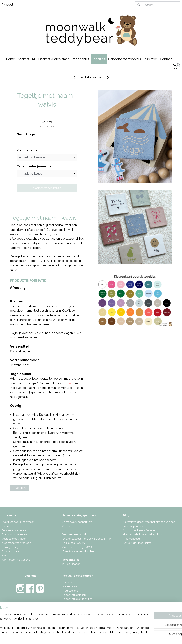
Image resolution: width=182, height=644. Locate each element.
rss (88, 637)
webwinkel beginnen (102, 637)
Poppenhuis (80, 59)
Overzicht (20, 488)
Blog (5, 555)
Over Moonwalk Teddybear (18, 522)
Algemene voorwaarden (16, 543)
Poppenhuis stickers (74, 595)
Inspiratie (150, 59)
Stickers (24, 59)
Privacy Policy (10, 547)
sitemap (80, 637)
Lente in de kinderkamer (138, 543)
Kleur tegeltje (27, 150)
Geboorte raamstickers (124, 59)
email (34, 337)
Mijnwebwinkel (136, 637)
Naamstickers (71, 586)
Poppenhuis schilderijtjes (77, 599)
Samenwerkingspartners (77, 522)
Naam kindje (26, 134)
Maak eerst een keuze (47, 188)
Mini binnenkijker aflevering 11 (141, 530)
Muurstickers (70, 591)
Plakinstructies (11, 551)
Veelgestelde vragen (14, 539)
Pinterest (7, 5)
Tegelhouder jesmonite (34, 166)
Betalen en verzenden (15, 530)
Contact (166, 59)
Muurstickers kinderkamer (50, 59)
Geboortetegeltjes (73, 607)
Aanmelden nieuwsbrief (16, 560)
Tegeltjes (99, 59)
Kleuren (7, 526)
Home (10, 59)
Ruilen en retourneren (15, 534)
